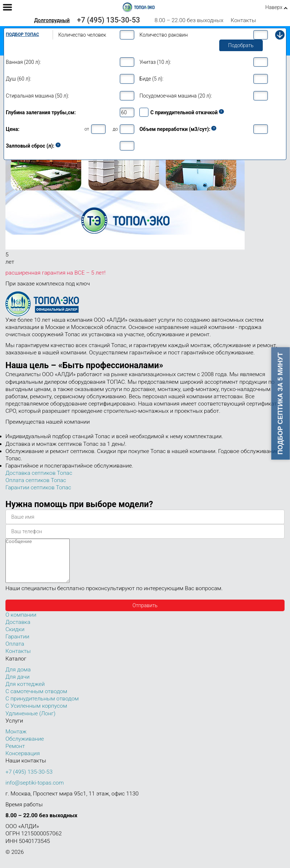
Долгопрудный (52, 20)
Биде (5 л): (151, 79)
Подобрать (241, 45)
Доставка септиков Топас (39, 473)
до (115, 129)
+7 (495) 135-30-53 (109, 20)
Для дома (18, 678)
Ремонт (15, 755)
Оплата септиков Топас (36, 480)
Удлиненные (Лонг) (30, 722)
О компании (21, 624)
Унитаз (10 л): (155, 62)
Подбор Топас (23, 34)
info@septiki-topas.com (35, 791)
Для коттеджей (25, 693)
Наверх (274, 7)
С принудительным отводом (42, 707)
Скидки (15, 638)
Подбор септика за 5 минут (281, 403)
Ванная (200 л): (23, 62)
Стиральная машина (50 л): (37, 96)
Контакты (243, 20)
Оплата (15, 653)
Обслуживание (25, 748)
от (87, 129)
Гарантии (17, 645)
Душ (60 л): (19, 79)
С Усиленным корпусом (36, 715)
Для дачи (17, 686)
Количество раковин (164, 35)
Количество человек (82, 35)
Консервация (23, 762)
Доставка (18, 631)
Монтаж (16, 740)
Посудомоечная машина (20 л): (176, 96)
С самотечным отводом (36, 700)
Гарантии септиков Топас (38, 488)
